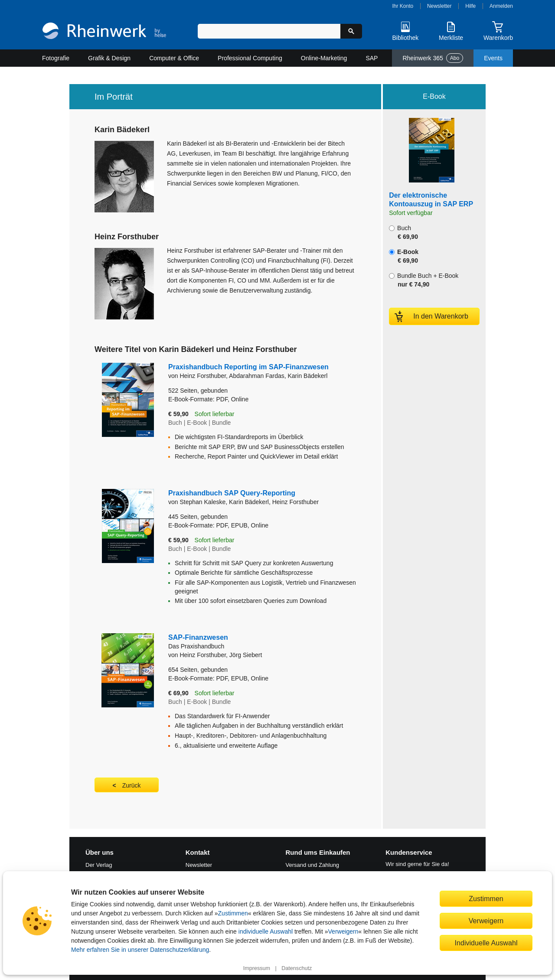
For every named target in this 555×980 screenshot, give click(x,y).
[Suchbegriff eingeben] (269, 31)
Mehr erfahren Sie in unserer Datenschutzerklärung (140, 950)
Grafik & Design (109, 58)
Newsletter (439, 6)
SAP (372, 58)
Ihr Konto (403, 6)
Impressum (257, 968)
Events (493, 58)
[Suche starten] (351, 31)
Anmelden (501, 6)
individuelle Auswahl (266, 931)
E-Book (404, 256)
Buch (403, 232)
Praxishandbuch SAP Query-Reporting (232, 493)
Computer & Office (174, 58)
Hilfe (470, 6)
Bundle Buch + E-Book (424, 280)
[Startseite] (104, 32)
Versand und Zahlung (313, 865)
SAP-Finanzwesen (256, 642)
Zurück (132, 785)
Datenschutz (297, 968)
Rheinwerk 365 (433, 58)
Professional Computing (250, 58)
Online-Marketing (324, 58)
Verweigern (343, 931)
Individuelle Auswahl (486, 943)
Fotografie (56, 58)
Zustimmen (233, 913)
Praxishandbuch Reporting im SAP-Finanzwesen (248, 367)
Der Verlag (99, 865)
